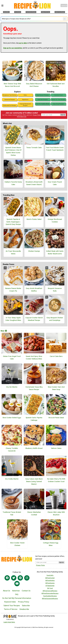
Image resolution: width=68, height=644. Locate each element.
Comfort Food (58, 95)
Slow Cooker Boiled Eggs (12, 418)
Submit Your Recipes (12, 606)
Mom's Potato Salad (34, 219)
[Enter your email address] (47, 562)
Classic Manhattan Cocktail (34, 513)
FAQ (17, 594)
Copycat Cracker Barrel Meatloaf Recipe (34, 319)
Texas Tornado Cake (34, 148)
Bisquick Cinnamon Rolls (55, 290)
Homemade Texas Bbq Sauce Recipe (34, 388)
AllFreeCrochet (50, 578)
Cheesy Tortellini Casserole (12, 450)
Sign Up (63, 115)
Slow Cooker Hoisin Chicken (17, 544)
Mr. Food (50, 588)
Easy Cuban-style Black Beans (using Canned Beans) (34, 481)
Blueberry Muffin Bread (34, 448)
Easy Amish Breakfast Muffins (34, 290)
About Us (6, 591)
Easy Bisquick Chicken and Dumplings (55, 319)
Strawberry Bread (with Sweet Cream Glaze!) (34, 183)
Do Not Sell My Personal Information (17, 598)
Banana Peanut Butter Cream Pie (13, 290)
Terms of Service (11, 609)
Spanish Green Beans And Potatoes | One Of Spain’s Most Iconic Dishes (13, 151)
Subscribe (26, 606)
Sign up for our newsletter (13, 48)
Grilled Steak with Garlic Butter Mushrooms (55, 252)
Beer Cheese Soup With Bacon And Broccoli (12, 85)
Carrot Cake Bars (56, 356)
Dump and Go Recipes (10, 105)
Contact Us (26, 591)
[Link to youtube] (17, 584)
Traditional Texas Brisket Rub (12, 513)
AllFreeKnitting (50, 581)
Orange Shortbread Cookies (55, 221)
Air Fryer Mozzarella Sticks (13, 252)
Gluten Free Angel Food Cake (12, 358)
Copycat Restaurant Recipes (25, 105)
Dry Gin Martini (12, 387)
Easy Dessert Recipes (43, 95)
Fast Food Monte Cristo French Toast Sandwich (55, 149)
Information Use (22, 117)
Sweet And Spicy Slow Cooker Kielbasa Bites (34, 358)
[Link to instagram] (27, 578)
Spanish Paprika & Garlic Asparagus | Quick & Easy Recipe (13, 222)
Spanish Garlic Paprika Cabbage (34, 419)
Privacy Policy (37, 115)
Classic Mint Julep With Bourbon (56, 513)
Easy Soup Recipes (58, 104)
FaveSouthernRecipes (50, 596)
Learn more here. (9, 622)
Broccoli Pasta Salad (56, 418)
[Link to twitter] (14, 578)
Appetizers (25, 100)
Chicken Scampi (34, 251)
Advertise (16, 591)
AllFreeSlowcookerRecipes (50, 593)
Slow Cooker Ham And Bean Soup (56, 388)
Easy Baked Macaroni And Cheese (34, 85)
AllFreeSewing (50, 583)
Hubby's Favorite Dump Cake (13, 183)
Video (25, 95)
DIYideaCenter (50, 586)
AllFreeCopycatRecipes (50, 591)
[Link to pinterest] (20, 578)
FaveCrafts (50, 575)
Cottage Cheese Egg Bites (51, 544)
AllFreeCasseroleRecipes (50, 599)
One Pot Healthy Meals (43, 104)
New (4, 331)
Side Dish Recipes (43, 100)
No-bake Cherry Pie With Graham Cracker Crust (56, 480)
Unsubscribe (24, 609)
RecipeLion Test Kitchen (10, 95)
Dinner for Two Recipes (58, 100)
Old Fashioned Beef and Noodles (56, 85)
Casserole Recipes (10, 100)
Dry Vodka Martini (12, 479)
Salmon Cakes (56, 448)
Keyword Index (10, 602)
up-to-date (23, 43)
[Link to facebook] (7, 578)
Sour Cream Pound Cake (55, 183)
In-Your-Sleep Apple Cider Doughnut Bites (13, 319)
